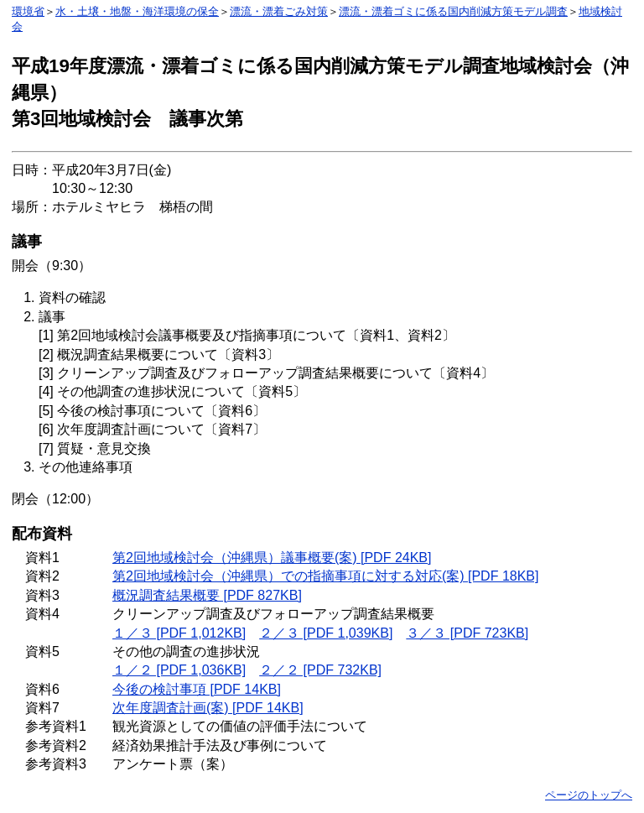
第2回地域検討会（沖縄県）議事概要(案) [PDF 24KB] (272, 558)
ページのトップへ (589, 795)
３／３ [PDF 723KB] (467, 633)
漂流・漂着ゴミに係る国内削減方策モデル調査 (453, 11)
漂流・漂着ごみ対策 (279, 11)
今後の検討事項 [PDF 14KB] (197, 689)
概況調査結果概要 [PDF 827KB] (207, 595)
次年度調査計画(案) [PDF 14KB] (208, 708)
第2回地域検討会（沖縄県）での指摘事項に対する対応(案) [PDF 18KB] (325, 576)
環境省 (28, 11)
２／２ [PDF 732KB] (320, 670)
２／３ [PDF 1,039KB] (326, 633)
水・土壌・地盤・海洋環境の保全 (137, 11)
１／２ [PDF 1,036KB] (179, 670)
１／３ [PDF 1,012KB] (179, 633)
